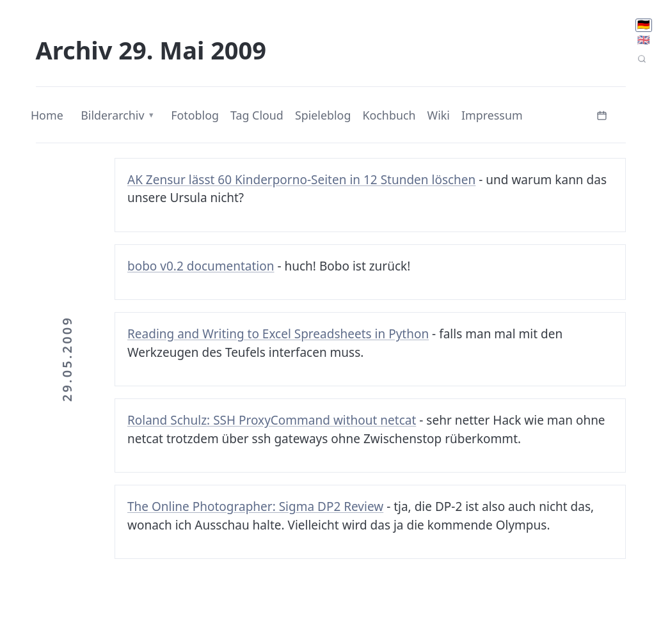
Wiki (439, 115)
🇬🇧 (644, 40)
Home (47, 115)
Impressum (492, 115)
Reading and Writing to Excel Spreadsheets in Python (278, 334)
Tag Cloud (257, 115)
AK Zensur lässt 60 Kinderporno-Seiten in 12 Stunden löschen (301, 180)
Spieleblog (323, 115)
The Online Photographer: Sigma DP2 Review (255, 507)
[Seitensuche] (642, 59)
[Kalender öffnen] (601, 114)
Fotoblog (195, 115)
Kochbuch (389, 115)
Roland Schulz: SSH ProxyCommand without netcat (272, 420)
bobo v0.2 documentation (201, 266)
